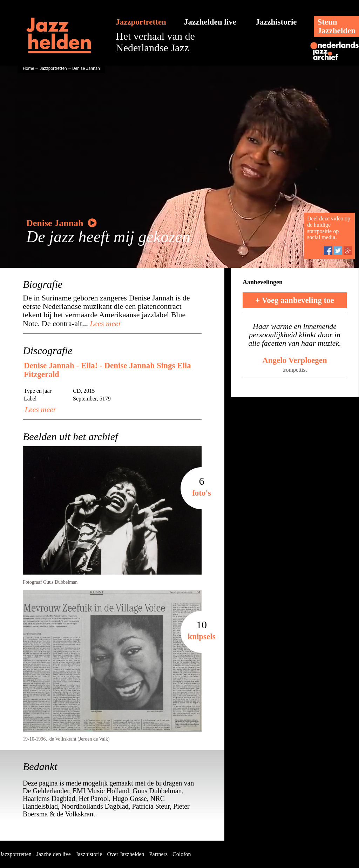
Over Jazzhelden (126, 854)
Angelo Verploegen (295, 360)
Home (28, 68)
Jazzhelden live (210, 22)
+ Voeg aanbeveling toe (295, 300)
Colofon (182, 854)
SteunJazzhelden (336, 26)
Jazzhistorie (276, 22)
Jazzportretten (141, 22)
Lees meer (105, 323)
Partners (158, 854)
